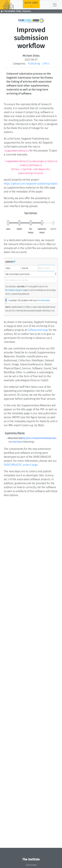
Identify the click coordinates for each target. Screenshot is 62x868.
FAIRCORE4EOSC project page (21, 465)
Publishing (34, 64)
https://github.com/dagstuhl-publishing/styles (31, 184)
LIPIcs (46, 64)
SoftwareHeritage (38, 330)
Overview (31, 865)
